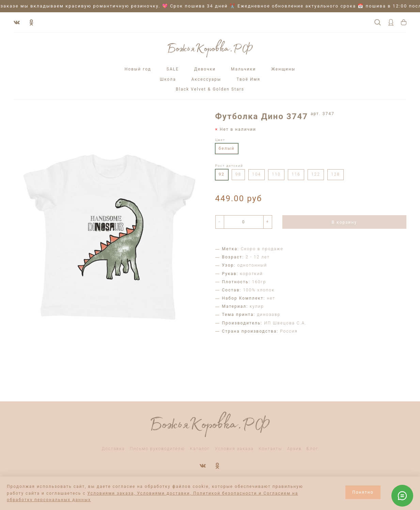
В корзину (344, 222)
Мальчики (243, 69)
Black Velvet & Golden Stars (210, 89)
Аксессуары (206, 79)
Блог (313, 449)
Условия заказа (234, 449)
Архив (294, 449)
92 (222, 174)
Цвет (220, 140)
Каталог (200, 449)
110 (276, 174)
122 (316, 174)
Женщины (283, 69)
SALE (173, 69)
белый (227, 148)
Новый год (138, 69)
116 (296, 174)
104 (256, 174)
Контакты (270, 449)
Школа (168, 79)
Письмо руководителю (157, 449)
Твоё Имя (248, 79)
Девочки (205, 69)
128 (336, 174)
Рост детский (229, 166)
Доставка (113, 449)
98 (238, 174)
